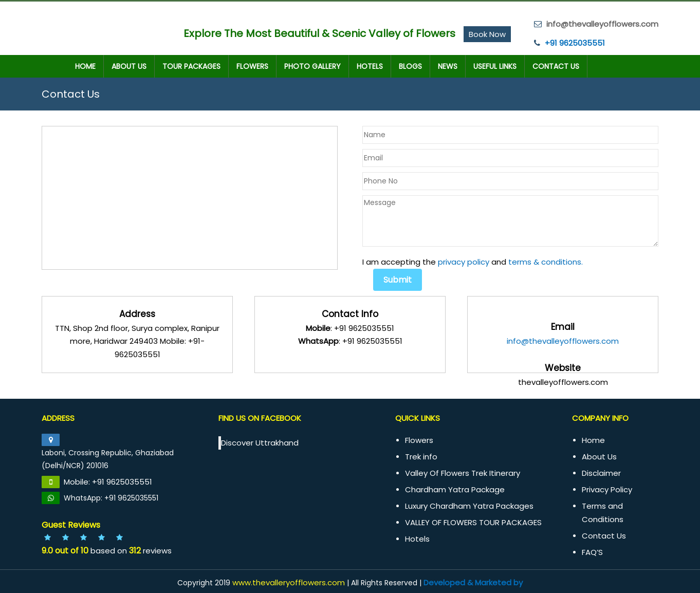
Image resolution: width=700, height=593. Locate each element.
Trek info (421, 457)
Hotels (370, 66)
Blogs (410, 66)
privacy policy (464, 262)
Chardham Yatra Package (455, 489)
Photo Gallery (312, 66)
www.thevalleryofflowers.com (289, 582)
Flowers (252, 66)
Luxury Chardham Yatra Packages (469, 506)
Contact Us (556, 66)
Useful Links (495, 66)
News (448, 66)
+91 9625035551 (575, 43)
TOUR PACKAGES (191, 66)
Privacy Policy (607, 489)
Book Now (487, 34)
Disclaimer (601, 473)
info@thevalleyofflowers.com (563, 341)
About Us (129, 66)
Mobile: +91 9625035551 (108, 482)
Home (85, 66)
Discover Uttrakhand (260, 443)
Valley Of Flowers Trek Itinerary (463, 473)
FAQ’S (592, 552)
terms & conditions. (546, 262)
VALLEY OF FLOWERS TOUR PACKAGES (473, 522)
